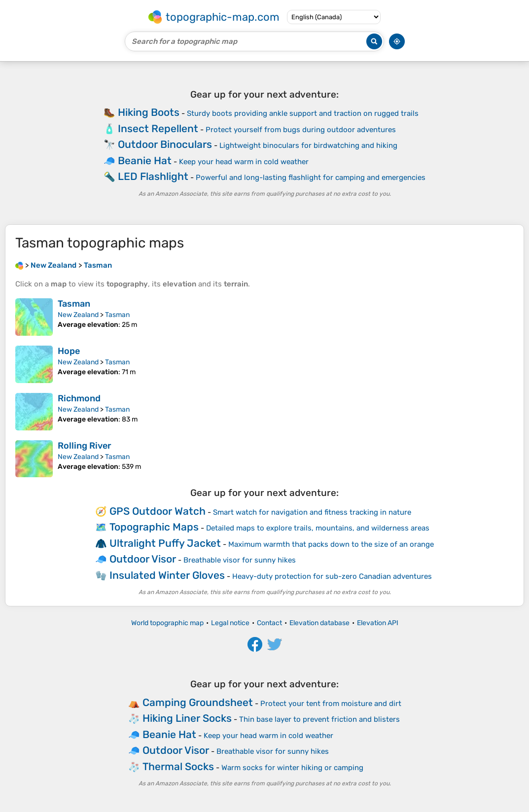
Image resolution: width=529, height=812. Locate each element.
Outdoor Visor (143, 559)
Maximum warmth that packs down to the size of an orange (331, 544)
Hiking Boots (149, 112)
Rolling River (85, 446)
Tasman (74, 304)
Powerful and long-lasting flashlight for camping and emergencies (311, 177)
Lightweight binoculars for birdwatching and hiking (308, 145)
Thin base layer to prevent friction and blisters (319, 719)
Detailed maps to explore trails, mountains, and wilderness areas (318, 528)
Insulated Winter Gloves (167, 575)
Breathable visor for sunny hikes (240, 560)
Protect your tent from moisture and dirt (331, 704)
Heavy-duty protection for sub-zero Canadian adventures (332, 576)
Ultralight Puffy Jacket (165, 543)
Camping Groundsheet (198, 702)
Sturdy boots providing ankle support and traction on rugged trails (303, 113)
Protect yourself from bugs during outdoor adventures (301, 130)
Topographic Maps (154, 527)
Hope (69, 351)
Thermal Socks (178, 766)
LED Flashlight (153, 176)
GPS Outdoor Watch (158, 511)
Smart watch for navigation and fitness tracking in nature (312, 512)
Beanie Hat (145, 160)
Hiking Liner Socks (187, 718)
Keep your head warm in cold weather (244, 162)
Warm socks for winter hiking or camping (292, 768)
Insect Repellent (158, 128)
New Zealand (78, 315)
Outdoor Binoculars (165, 144)
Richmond (79, 398)
